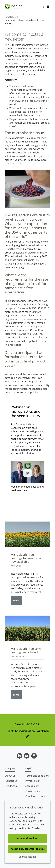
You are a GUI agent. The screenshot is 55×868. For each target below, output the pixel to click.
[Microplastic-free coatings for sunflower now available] (27, 534)
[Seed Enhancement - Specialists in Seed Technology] (14, 7)
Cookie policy (33, 791)
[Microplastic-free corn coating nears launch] (27, 628)
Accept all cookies (27, 838)
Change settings (27, 857)
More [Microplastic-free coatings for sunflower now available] (16, 600)
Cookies (36, 828)
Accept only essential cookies (28, 849)
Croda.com (12, 786)
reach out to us (13, 164)
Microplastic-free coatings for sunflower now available (26, 558)
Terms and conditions (37, 776)
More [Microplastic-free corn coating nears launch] (16, 695)
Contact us (11, 781)
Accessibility (32, 786)
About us (10, 776)
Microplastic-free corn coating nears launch (26, 650)
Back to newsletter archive (28, 731)
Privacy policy (33, 781)
